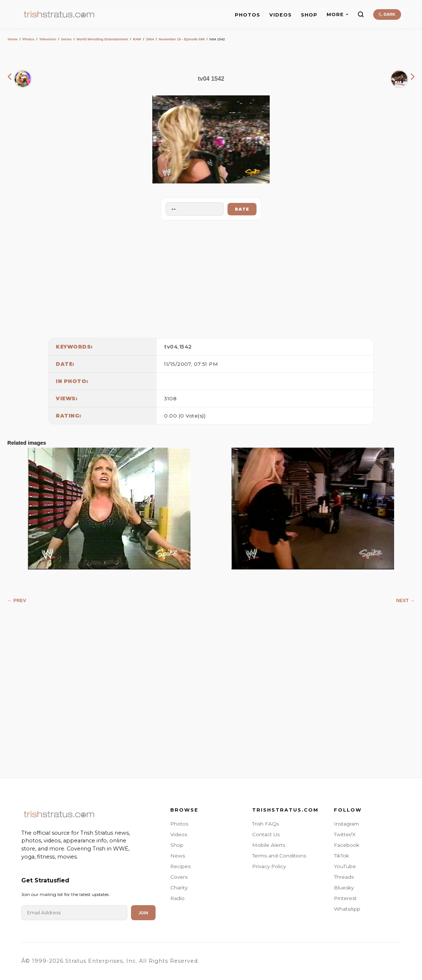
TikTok (341, 856)
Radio (177, 898)
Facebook (347, 845)
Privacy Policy (269, 866)
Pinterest (345, 898)
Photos (28, 39)
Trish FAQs (265, 824)
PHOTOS (248, 15)
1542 (185, 347)
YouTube (345, 866)
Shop (177, 845)
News (178, 856)
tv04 (171, 347)
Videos (179, 834)
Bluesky (344, 888)
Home (13, 39)
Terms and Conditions (279, 856)
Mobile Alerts (269, 845)
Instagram (346, 824)
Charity (179, 888)
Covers (179, 877)
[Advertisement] (211, 277)
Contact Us (266, 834)
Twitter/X (345, 834)
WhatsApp (347, 909)
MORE (337, 14)
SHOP (309, 15)
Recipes (180, 866)
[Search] (361, 14)
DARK (387, 14)
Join (143, 913)
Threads (344, 877)
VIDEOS (281, 15)
